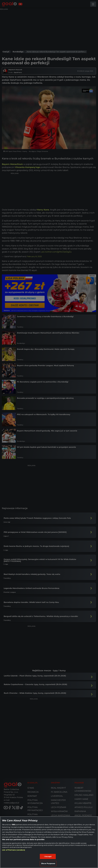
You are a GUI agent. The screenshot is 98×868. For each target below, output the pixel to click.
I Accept (48, 856)
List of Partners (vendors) (14, 850)
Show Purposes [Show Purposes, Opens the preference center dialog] (48, 863)
